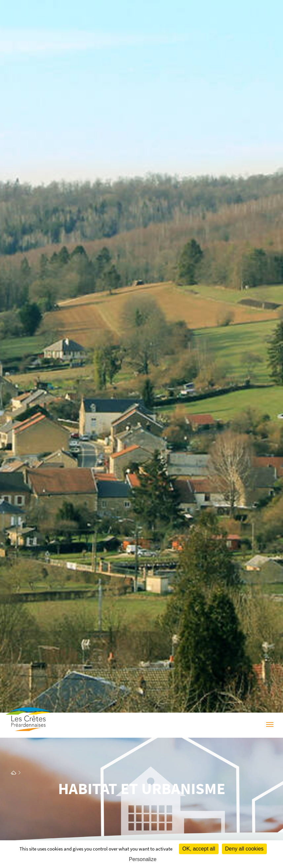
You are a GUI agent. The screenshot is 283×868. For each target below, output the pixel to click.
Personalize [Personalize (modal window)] (143, 859)
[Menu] (270, 725)
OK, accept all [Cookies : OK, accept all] (199, 849)
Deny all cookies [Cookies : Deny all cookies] (245, 849)
